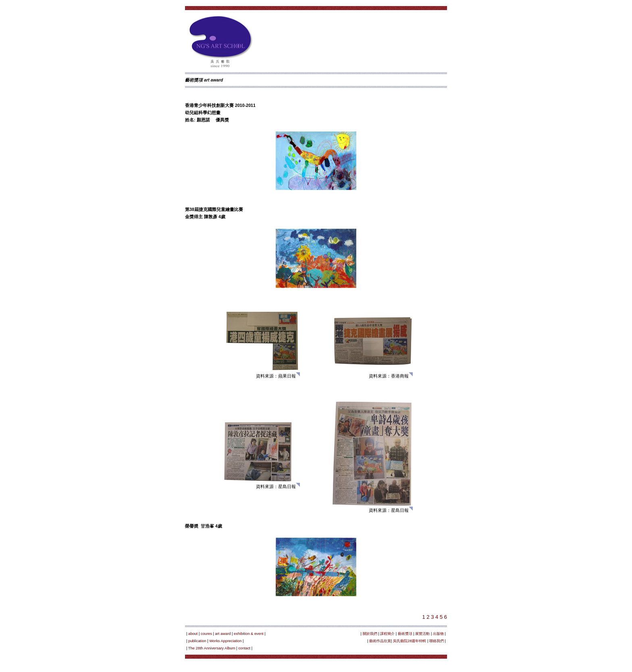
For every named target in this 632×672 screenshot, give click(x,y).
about (193, 634)
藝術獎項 (405, 634)
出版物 (438, 634)
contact (244, 648)
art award (223, 634)
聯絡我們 (437, 641)
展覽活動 (422, 634)
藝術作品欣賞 (380, 641)
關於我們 (370, 634)
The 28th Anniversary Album (212, 648)
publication (197, 641)
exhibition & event (249, 634)
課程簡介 (387, 634)
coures (206, 634)
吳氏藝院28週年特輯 (410, 641)
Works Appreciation (225, 641)
